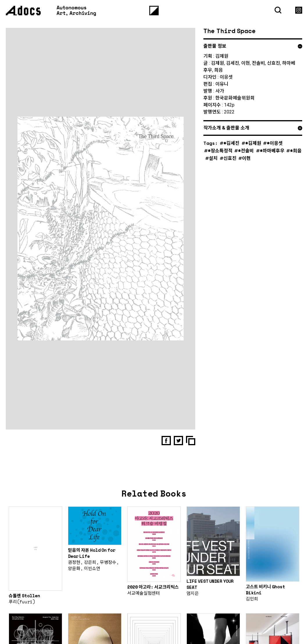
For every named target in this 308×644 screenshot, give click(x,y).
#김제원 (253, 143)
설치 (213, 158)
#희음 (296, 150)
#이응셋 (275, 143)
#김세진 (231, 143)
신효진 (230, 158)
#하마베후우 (272, 150)
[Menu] (154, 11)
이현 (246, 158)
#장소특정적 (220, 150)
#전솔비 (246, 150)
